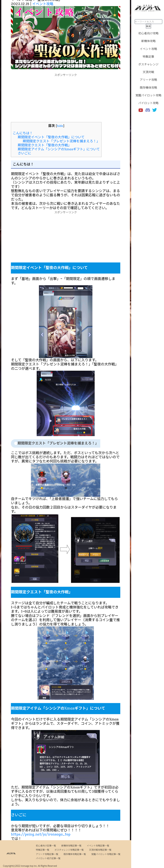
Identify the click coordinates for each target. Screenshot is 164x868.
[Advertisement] (66, 100)
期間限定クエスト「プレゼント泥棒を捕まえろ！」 (61, 141)
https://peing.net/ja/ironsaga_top (41, 834)
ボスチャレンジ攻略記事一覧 (69, 850)
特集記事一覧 (43, 850)
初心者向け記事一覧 (46, 846)
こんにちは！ (23, 133)
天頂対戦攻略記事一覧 (100, 850)
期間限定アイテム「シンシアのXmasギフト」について (59, 149)
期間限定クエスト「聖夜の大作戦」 (45, 145)
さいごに (25, 153)
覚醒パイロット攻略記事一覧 (106, 854)
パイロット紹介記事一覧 (48, 858)
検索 (148, 26)
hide (60, 126)
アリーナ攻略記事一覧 (47, 854)
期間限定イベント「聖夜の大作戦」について (51, 137)
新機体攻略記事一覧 (71, 846)
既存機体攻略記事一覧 (75, 854)
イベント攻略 (43, 4)
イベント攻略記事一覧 (98, 846)
